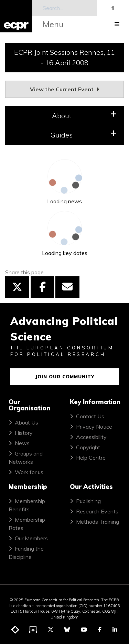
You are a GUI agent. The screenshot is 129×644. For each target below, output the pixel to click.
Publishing (88, 501)
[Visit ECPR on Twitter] (51, 630)
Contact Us (90, 416)
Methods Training (98, 522)
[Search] (65, 8)
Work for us (29, 472)
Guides (83, 135)
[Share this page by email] (67, 287)
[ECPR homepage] (16, 16)
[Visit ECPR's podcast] (33, 630)
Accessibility (91, 437)
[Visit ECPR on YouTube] (84, 630)
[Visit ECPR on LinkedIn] (115, 630)
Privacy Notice (94, 427)
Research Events (97, 511)
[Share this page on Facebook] (42, 287)
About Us (26, 422)
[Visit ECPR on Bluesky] (67, 630)
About (84, 115)
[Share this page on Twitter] (17, 287)
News (22, 443)
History (24, 433)
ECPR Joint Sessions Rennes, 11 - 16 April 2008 (64, 57)
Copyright (88, 447)
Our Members (31, 538)
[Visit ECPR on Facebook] (100, 630)
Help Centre (91, 458)
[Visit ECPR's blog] (15, 630)
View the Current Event (64, 89)
